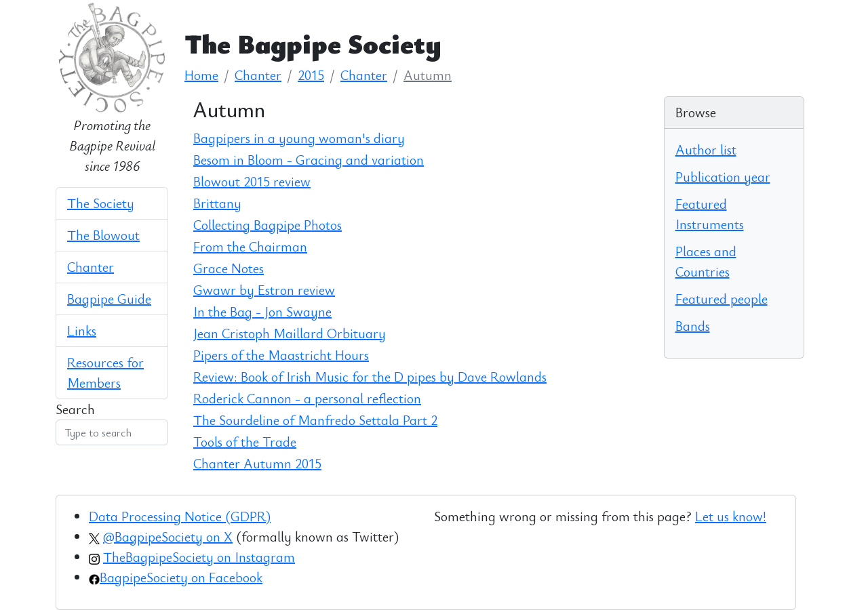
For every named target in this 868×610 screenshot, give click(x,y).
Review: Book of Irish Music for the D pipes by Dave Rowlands (370, 377)
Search (75, 409)
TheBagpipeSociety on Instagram (199, 557)
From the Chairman (250, 246)
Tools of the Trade (245, 442)
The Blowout (103, 235)
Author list (706, 149)
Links (82, 330)
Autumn (428, 75)
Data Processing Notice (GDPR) (180, 516)
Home (201, 75)
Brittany (217, 203)
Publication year (723, 177)
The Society (101, 203)
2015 (311, 75)
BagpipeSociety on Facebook (181, 577)
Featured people (722, 299)
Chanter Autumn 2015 (257, 463)
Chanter (91, 267)
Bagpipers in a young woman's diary (299, 138)
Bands (693, 326)
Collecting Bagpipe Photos (268, 225)
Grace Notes (229, 268)
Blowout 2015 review (252, 181)
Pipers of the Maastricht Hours (281, 355)
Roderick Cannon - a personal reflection (307, 398)
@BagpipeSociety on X (168, 536)
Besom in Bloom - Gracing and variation (309, 160)
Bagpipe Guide (109, 299)
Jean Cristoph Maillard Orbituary (290, 333)
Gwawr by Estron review (264, 290)
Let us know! (731, 516)
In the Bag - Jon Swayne (262, 311)
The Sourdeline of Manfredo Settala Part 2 (315, 420)
